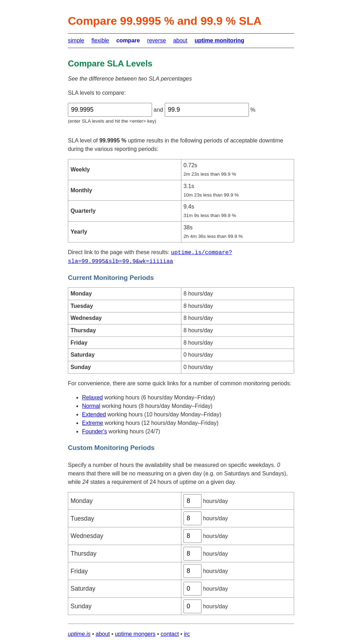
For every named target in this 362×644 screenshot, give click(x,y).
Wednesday (87, 536)
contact (170, 634)
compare (128, 40)
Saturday (83, 589)
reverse (156, 40)
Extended (94, 414)
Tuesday (82, 519)
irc (187, 634)
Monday (81, 501)
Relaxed (92, 397)
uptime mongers (135, 634)
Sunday (81, 606)
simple (76, 40)
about (180, 40)
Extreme (93, 423)
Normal (91, 406)
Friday (79, 571)
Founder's (95, 431)
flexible (100, 40)
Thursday (83, 554)
